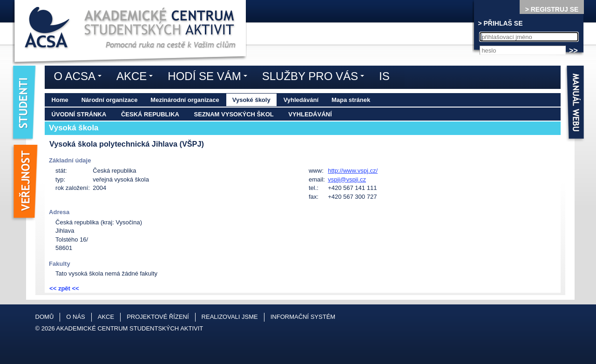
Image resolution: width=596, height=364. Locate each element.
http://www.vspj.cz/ (353, 171)
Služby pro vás (315, 78)
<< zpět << (64, 288)
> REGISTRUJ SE (552, 9)
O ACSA (80, 78)
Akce (137, 78)
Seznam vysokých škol (234, 114)
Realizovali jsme (230, 317)
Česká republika (150, 114)
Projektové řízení (158, 317)
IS (384, 76)
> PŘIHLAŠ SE (500, 23)
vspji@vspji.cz (347, 179)
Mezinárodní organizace (185, 100)
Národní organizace (110, 100)
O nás (75, 317)
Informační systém (303, 317)
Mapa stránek (351, 100)
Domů (45, 317)
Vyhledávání (301, 100)
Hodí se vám (210, 78)
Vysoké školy (251, 100)
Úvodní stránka (79, 114)
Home (60, 100)
